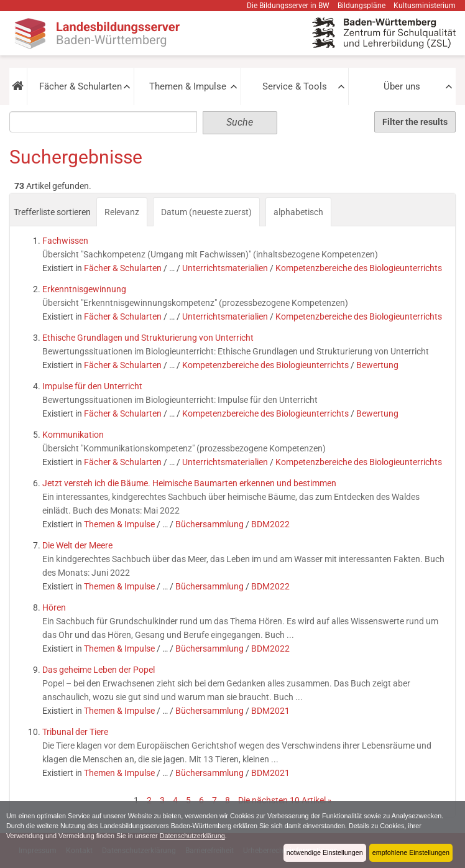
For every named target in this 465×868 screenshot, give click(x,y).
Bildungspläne (361, 6)
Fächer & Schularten (81, 86)
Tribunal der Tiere (75, 732)
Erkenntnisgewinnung (84, 289)
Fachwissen (65, 241)
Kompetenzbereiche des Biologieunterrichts (359, 268)
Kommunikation (73, 435)
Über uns (402, 86)
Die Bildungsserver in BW (288, 6)
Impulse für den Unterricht (92, 386)
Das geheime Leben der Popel (99, 670)
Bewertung (377, 365)
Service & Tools (295, 86)
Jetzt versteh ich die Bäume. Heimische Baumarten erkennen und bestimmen (189, 483)
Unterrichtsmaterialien (225, 268)
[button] (18, 86)
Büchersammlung (209, 524)
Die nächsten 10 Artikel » (285, 800)
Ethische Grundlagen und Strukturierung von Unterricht (148, 338)
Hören (54, 607)
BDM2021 (270, 711)
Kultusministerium (425, 6)
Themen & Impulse (188, 86)
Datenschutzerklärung (192, 836)
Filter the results (415, 122)
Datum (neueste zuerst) (206, 212)
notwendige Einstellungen (325, 852)
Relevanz (122, 212)
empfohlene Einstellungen (411, 852)
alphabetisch (298, 212)
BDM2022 (270, 524)
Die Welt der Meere (77, 545)
